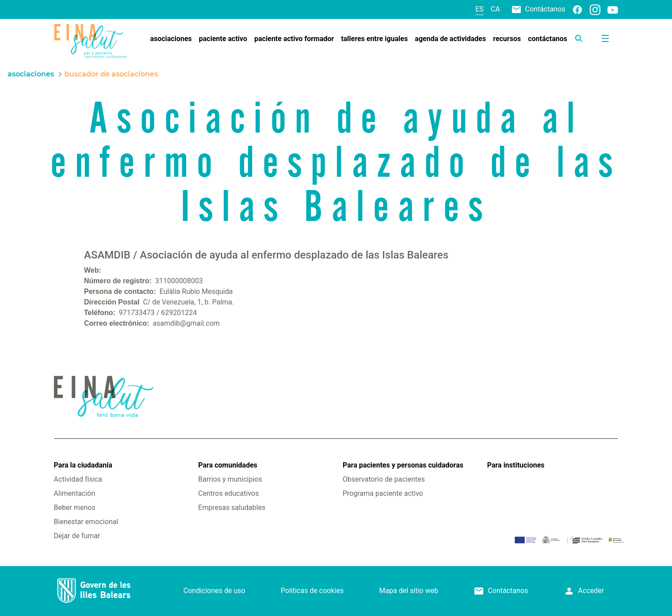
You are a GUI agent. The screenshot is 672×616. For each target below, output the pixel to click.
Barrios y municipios (230, 479)
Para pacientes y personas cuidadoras (403, 465)
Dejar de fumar (77, 536)
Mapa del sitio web (409, 591)
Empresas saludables (232, 508)
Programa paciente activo (383, 493)
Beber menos (75, 508)
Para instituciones (516, 465)
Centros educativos (228, 493)
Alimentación (75, 493)
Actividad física (78, 479)
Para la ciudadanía (83, 465)
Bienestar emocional (86, 522)
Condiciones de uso (214, 591)
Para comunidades (228, 465)
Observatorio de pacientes (384, 479)
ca (495, 9)
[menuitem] (171, 39)
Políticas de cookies (312, 591)
